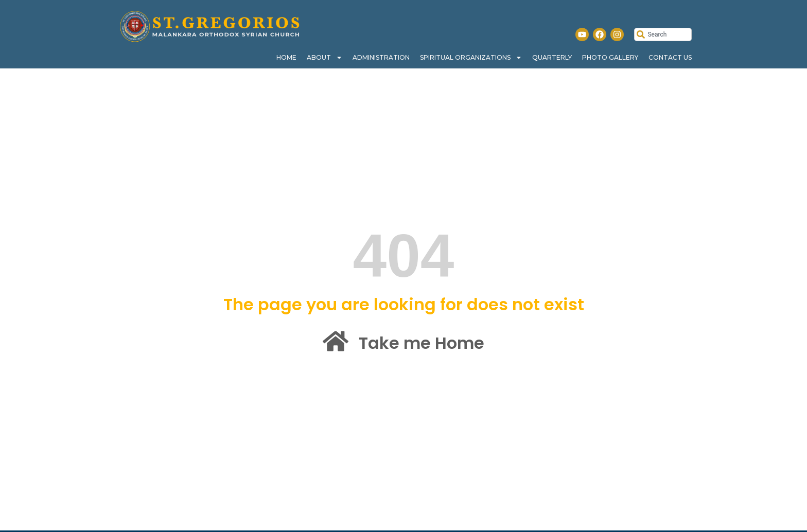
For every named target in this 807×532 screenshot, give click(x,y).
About (324, 58)
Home (286, 57)
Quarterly (552, 57)
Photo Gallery (610, 57)
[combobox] (663, 34)
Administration (381, 57)
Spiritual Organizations (471, 58)
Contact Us (670, 57)
